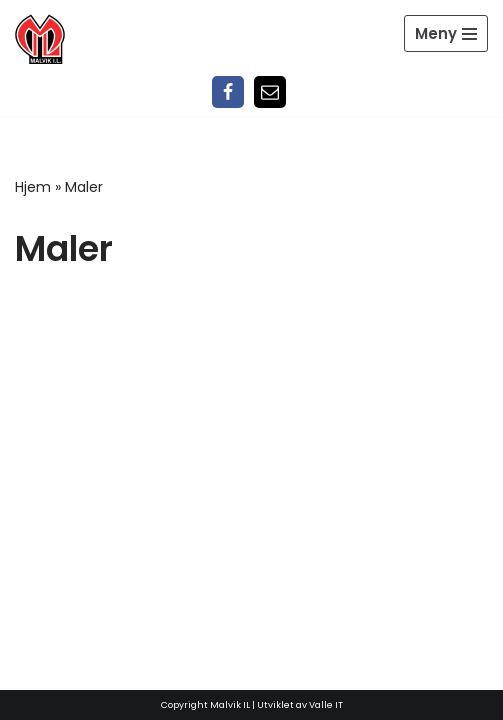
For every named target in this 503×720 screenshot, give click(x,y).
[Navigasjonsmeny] (446, 33)
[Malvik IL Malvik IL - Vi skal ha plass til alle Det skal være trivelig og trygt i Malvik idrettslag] (40, 39)
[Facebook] (228, 92)
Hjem (33, 187)
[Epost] (270, 92)
